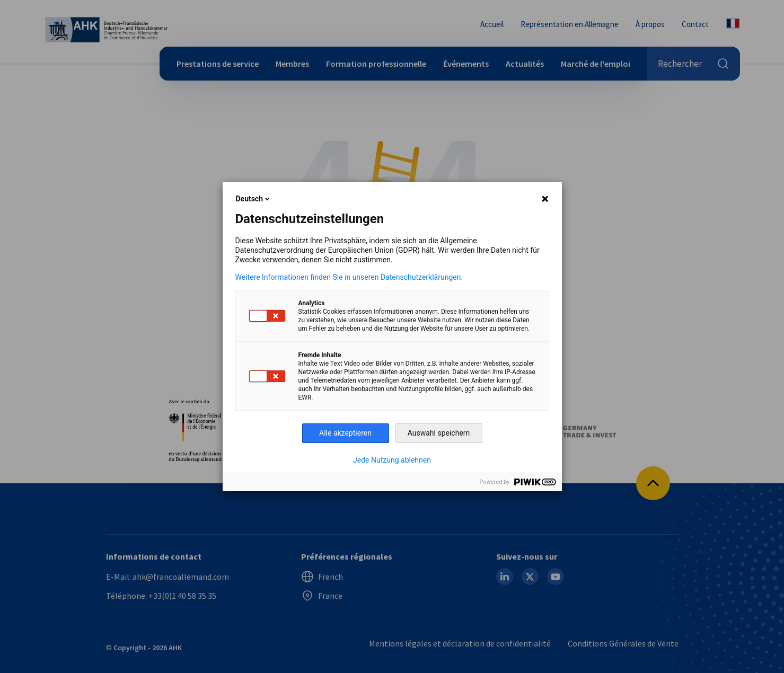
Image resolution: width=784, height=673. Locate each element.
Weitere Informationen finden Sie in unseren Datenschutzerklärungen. (349, 277)
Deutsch (254, 199)
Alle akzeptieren (345, 433)
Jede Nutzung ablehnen (392, 460)
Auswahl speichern (439, 433)
